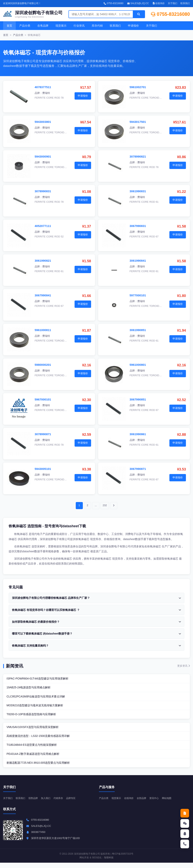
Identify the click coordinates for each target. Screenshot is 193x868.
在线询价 (159, 3)
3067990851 (138, 399)
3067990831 (138, 226)
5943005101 (43, 469)
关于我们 (173, 3)
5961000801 (138, 365)
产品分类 (25, 26)
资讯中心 (158, 803)
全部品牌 (144, 803)
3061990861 (138, 434)
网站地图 (171, 803)
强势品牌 (35, 803)
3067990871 (138, 469)
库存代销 (97, 26)
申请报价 (133, 26)
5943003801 (43, 122)
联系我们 (185, 3)
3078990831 (43, 191)
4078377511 (43, 87)
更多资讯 (184, 666)
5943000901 (43, 156)
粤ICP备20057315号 (123, 859)
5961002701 (138, 87)
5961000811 (43, 330)
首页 (9, 26)
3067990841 (43, 295)
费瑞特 (46, 93)
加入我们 (48, 803)
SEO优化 (97, 863)
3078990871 (43, 434)
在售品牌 (43, 26)
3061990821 (43, 261)
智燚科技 (109, 863)
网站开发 (84, 863)
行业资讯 (79, 26)
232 (105, 505)
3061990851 (138, 330)
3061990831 (138, 191)
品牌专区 (75, 803)
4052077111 (43, 226)
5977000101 (138, 295)
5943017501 (138, 122)
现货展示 (61, 26)
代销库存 (62, 803)
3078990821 (138, 156)
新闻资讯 (15, 666)
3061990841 (138, 261)
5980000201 (43, 365)
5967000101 (43, 399)
